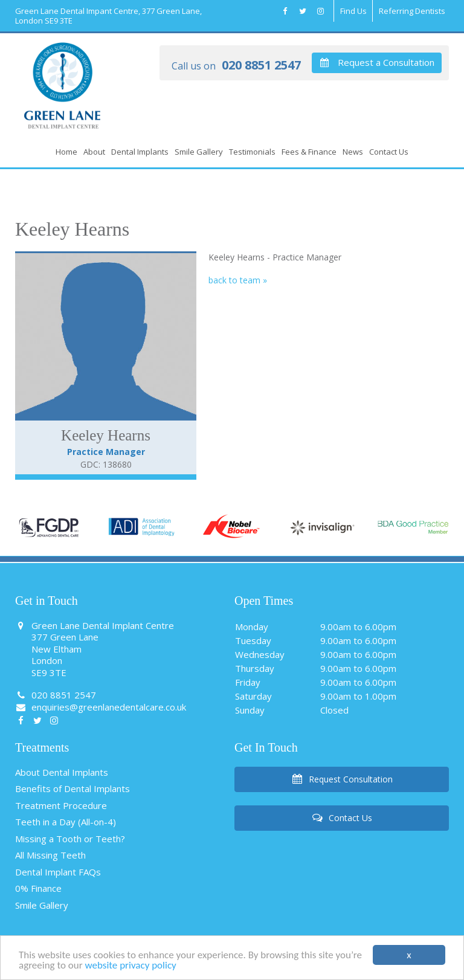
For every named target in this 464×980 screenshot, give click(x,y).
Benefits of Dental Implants (72, 788)
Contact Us (389, 152)
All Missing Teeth (50, 855)
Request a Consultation (377, 62)
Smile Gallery (199, 152)
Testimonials (252, 152)
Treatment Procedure (61, 805)
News (353, 152)
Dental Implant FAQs (58, 872)
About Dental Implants (62, 772)
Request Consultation (342, 779)
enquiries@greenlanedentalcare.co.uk (101, 707)
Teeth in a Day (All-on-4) (66, 822)
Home (66, 152)
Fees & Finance (309, 152)
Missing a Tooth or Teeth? (70, 839)
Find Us (353, 11)
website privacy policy (130, 967)
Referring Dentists (412, 11)
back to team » (238, 280)
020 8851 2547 (236, 66)
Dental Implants (140, 152)
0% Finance (38, 888)
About (94, 152)
